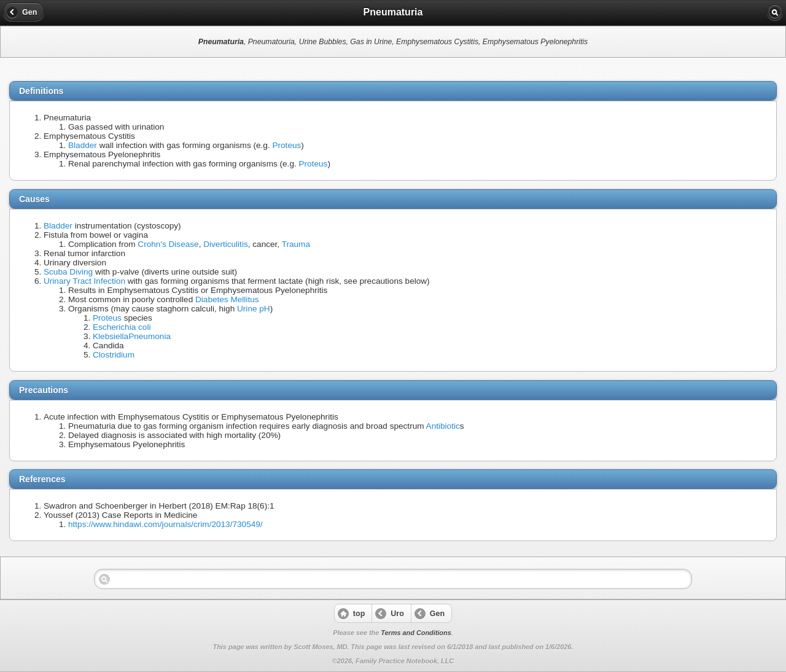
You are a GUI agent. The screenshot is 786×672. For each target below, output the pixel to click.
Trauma (296, 244)
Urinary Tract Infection (84, 281)
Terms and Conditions (416, 633)
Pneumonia (150, 336)
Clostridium (114, 355)
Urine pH (254, 309)
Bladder (83, 145)
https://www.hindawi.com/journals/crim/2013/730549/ (165, 524)
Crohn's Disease (168, 244)
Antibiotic (443, 426)
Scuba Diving (68, 272)
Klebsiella (111, 336)
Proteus (286, 145)
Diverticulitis (226, 244)
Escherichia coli (122, 327)
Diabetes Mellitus (227, 299)
